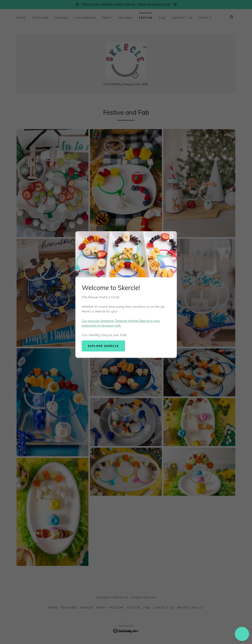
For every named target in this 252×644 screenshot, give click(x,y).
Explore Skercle (103, 346)
